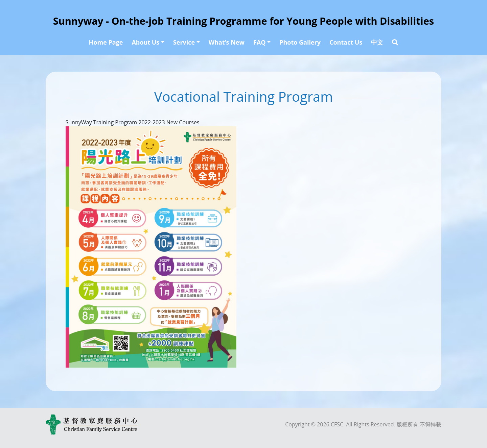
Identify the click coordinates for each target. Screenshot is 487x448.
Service (184, 42)
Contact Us (346, 42)
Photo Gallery (300, 42)
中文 (377, 42)
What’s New (227, 42)
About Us (145, 42)
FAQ (260, 42)
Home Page (106, 42)
